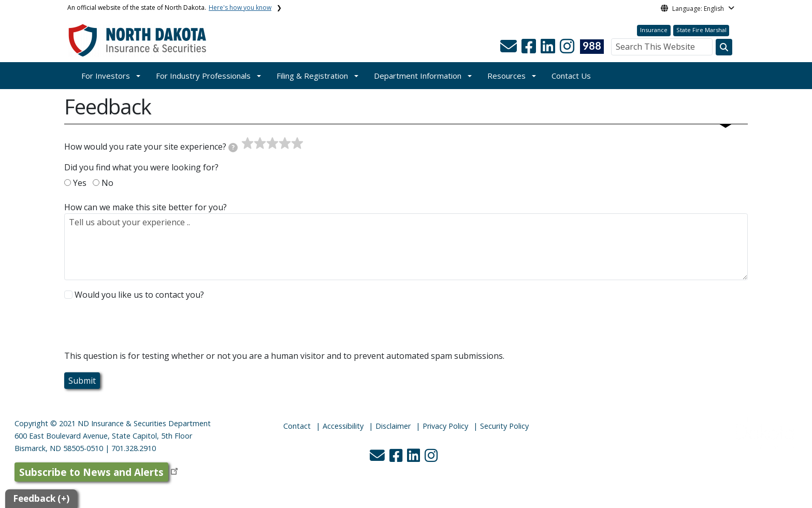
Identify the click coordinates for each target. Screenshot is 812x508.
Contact (297, 426)
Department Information (418, 76)
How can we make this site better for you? (146, 207)
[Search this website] (724, 47)
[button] (510, 49)
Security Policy (504, 426)
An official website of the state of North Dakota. (169, 8)
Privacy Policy (445, 426)
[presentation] (143, 329)
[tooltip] (233, 148)
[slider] (272, 143)
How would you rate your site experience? (151, 147)
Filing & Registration (312, 76)
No (107, 183)
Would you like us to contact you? (139, 295)
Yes (80, 183)
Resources (506, 76)
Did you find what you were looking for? (141, 167)
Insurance (654, 30)
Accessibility (343, 426)
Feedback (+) (41, 498)
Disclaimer (393, 426)
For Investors (106, 76)
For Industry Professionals (203, 76)
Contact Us (571, 76)
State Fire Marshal (701, 30)
